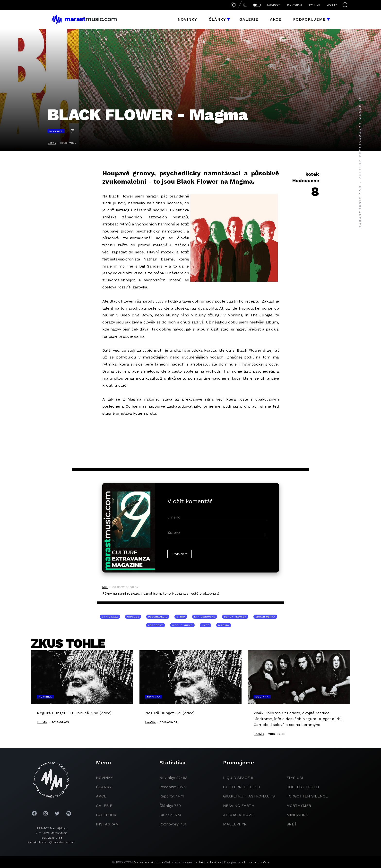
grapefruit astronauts (249, 796)
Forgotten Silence (307, 796)
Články (217, 19)
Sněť (292, 824)
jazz (205, 625)
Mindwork (297, 815)
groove (133, 617)
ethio (181, 617)
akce (101, 796)
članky (104, 787)
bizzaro (250, 862)
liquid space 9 (238, 778)
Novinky (187, 19)
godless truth (303, 787)
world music (182, 625)
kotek (52, 143)
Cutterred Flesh (242, 787)
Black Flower (235, 617)
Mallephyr (235, 824)
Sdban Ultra (265, 617)
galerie (104, 806)
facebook (106, 815)
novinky (104, 778)
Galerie (249, 19)
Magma (224, 625)
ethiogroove (205, 617)
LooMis (263, 862)
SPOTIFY (332, 5)
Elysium (295, 778)
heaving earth (239, 806)
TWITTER (314, 5)
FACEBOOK (274, 5)
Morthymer (299, 806)
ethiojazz (110, 617)
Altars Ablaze (238, 815)
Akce (276, 19)
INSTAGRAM (294, 5)
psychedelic (158, 617)
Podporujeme (309, 19)
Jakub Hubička (210, 862)
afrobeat (156, 625)
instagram (107, 824)
